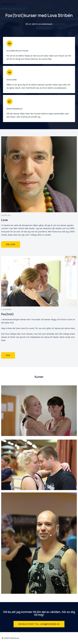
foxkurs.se (9, 4)
